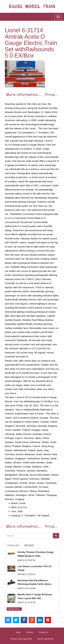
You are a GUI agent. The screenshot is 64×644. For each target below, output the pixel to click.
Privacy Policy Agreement (21, 639)
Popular (13, 545)
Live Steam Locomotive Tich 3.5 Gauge (34, 568)
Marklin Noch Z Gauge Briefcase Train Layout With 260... (35, 596)
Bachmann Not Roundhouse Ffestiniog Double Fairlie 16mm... (35, 582)
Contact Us (43, 632)
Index (18, 632)
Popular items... (14, 609)
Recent (29, 545)
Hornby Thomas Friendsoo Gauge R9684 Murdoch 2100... (36, 554)
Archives (30, 632)
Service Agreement (46, 639)
